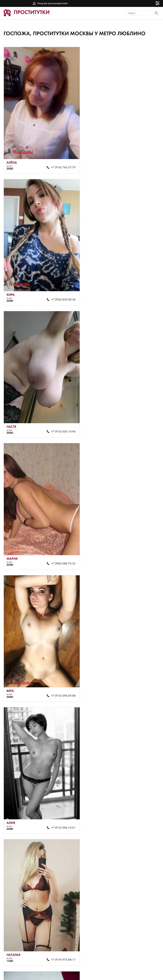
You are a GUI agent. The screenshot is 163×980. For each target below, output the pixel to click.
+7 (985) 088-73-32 (141, 294)
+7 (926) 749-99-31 (141, 681)
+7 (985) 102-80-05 (141, 552)
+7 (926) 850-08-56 (141, 165)
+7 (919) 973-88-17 (61, 552)
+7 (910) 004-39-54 (61, 939)
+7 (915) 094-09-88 (61, 423)
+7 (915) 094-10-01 (141, 423)
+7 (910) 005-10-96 (61, 294)
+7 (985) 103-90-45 (141, 810)
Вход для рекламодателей (53, 3)
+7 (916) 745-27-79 (61, 165)
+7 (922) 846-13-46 (61, 810)
